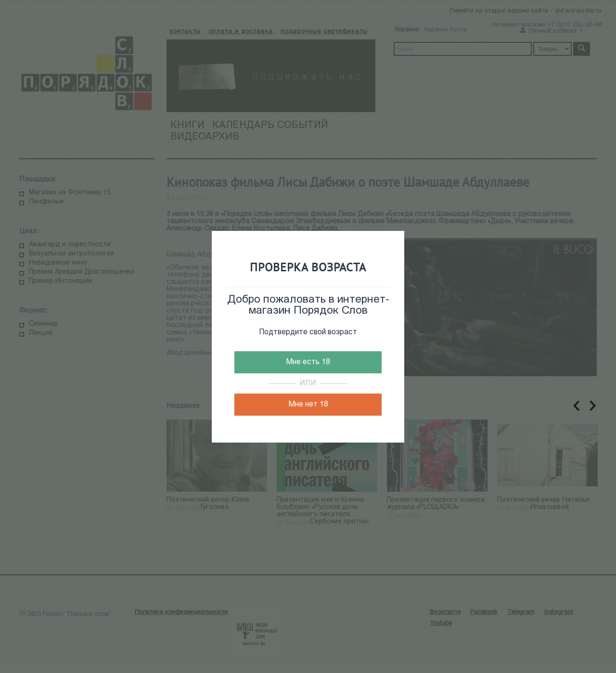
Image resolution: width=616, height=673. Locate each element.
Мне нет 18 (308, 405)
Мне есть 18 (308, 362)
